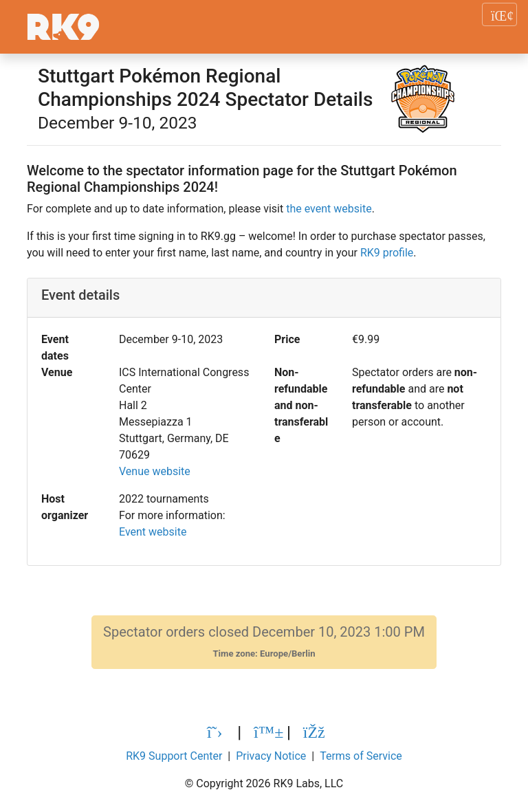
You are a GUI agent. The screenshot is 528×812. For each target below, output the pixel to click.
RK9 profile (387, 253)
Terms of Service (361, 756)
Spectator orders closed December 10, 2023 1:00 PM (264, 642)
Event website (153, 532)
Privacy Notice (271, 756)
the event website (329, 209)
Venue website (155, 471)
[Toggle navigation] (499, 14)
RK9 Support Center (174, 756)
